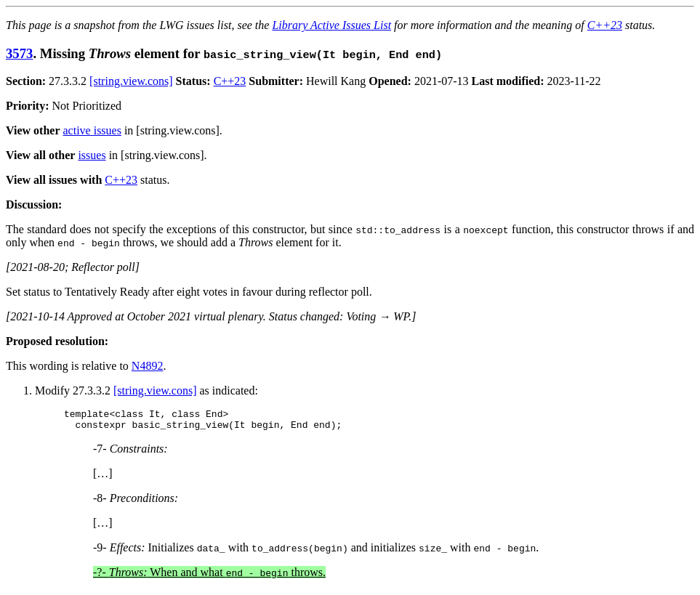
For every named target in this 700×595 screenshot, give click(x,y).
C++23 (605, 25)
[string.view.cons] (131, 81)
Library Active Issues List (331, 25)
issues (92, 155)
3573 (19, 53)
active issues (92, 130)
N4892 (148, 366)
